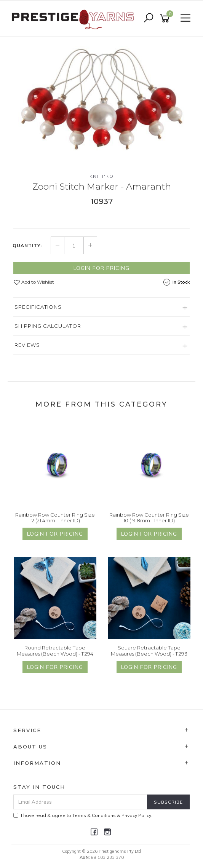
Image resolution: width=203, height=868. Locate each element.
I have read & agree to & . (83, 815)
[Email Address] (80, 802)
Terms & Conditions (94, 815)
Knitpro (102, 176)
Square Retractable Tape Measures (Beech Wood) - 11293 (149, 651)
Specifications (38, 307)
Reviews (27, 345)
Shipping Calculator (48, 326)
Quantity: (27, 246)
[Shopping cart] (166, 18)
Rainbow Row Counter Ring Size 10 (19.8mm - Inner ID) (149, 518)
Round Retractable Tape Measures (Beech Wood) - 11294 (55, 651)
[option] (101, 99)
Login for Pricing (101, 268)
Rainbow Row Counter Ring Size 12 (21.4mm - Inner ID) (55, 518)
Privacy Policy (136, 815)
